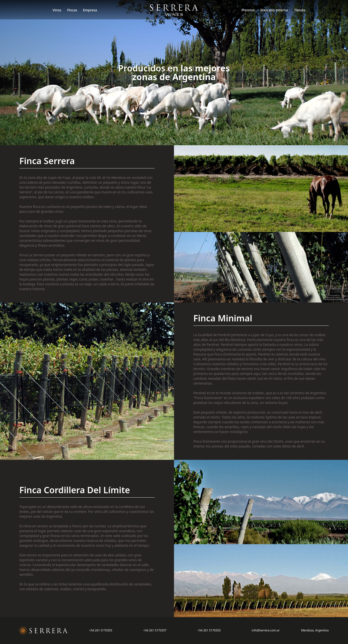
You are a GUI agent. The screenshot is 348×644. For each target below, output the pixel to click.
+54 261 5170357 (155, 630)
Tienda (300, 10)
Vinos (57, 10)
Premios (248, 10)
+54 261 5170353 (209, 630)
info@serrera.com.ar (266, 630)
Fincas (72, 10)
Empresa (90, 10)
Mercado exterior (274, 10)
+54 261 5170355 (101, 630)
